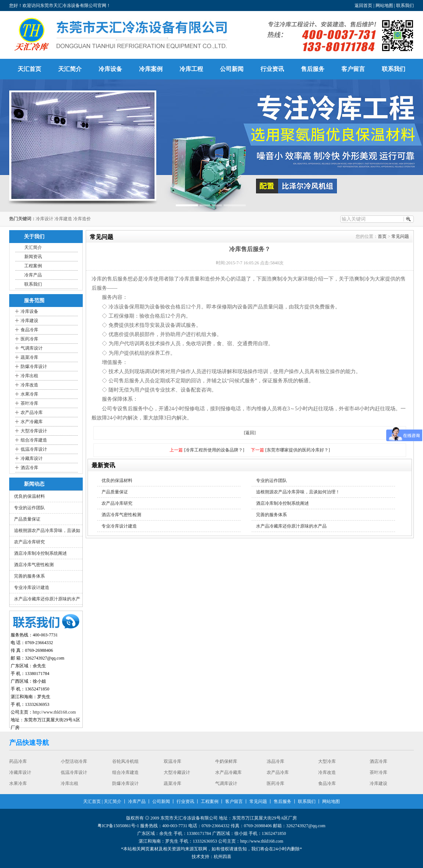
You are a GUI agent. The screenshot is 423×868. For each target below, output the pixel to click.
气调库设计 (32, 348)
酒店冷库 (29, 468)
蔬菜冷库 (29, 357)
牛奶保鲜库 (226, 761)
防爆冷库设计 (34, 367)
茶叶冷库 (29, 403)
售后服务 (313, 69)
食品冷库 (29, 330)
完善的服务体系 (29, 576)
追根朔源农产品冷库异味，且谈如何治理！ (298, 492)
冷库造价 (82, 219)
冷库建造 (63, 219)
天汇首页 (29, 69)
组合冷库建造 (34, 440)
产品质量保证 (27, 519)
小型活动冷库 (74, 761)
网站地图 (384, 6)
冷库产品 (33, 275)
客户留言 (353, 69)
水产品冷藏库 (228, 772)
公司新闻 (232, 69)
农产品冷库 (32, 412)
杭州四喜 (223, 857)
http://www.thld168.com (54, 712)
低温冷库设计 (34, 449)
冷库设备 (110, 69)
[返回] (250, 433)
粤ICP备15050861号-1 (118, 826)
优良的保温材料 (29, 496)
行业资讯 (272, 69)
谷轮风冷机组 (125, 761)
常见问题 (400, 236)
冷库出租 (29, 376)
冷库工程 (191, 69)
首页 (382, 236)
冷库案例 (151, 69)
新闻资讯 (33, 257)
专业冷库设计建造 (32, 587)
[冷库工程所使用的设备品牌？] (214, 450)
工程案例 (33, 266)
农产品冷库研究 (29, 542)
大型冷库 (327, 761)
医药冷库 (29, 339)
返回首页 (363, 6)
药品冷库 (18, 761)
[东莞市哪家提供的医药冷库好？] (298, 450)
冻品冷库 (276, 761)
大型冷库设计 (34, 431)
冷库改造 (29, 385)
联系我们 (405, 6)
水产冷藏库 (32, 422)
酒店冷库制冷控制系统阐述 (40, 553)
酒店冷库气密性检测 (34, 565)
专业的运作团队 (29, 508)
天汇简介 (70, 69)
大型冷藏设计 (177, 772)
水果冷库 (29, 394)
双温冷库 (173, 761)
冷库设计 (45, 219)
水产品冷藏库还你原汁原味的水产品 (291, 526)
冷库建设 (29, 321)
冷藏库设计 (32, 458)
